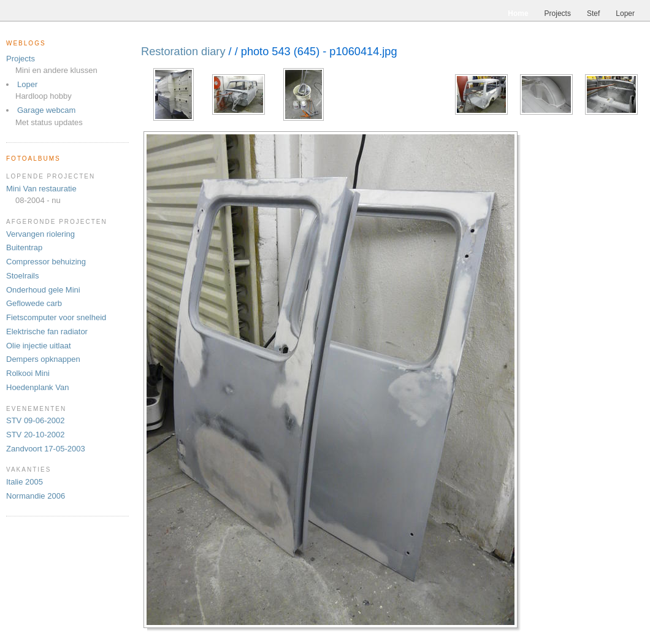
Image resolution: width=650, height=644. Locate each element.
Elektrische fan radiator (47, 332)
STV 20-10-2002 (35, 435)
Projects (21, 59)
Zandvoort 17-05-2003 (46, 449)
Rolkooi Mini (28, 373)
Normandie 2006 (36, 496)
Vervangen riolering (40, 234)
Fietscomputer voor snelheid (56, 317)
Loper (27, 84)
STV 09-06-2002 (35, 420)
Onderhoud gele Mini (43, 290)
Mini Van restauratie (41, 189)
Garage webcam (46, 110)
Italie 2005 (25, 482)
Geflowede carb (34, 303)
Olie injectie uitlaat (39, 346)
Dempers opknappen (43, 359)
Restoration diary (183, 52)
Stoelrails (22, 276)
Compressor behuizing (46, 262)
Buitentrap (24, 247)
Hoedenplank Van (37, 387)
